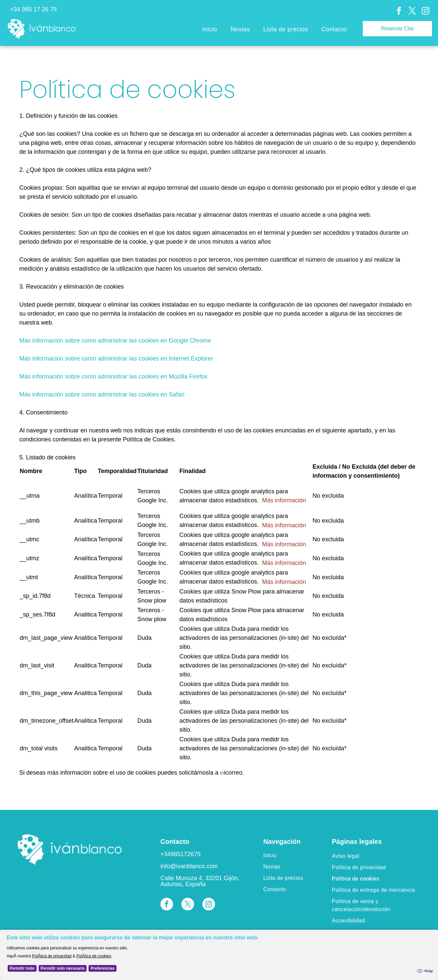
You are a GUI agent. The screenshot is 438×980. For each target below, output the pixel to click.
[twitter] (412, 12)
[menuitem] (210, 30)
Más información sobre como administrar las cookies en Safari (102, 394)
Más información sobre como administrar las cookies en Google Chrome (115, 341)
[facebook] (399, 12)
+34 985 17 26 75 (33, 9)
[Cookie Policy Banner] (219, 955)
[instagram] (426, 12)
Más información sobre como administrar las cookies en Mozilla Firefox (113, 376)
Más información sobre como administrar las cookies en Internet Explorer (116, 359)
